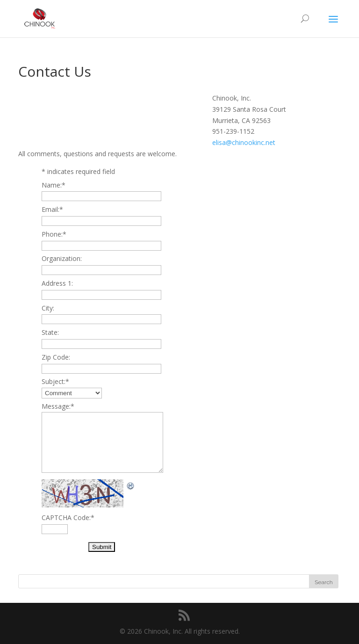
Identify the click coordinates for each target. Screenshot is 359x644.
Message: (58, 406)
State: (50, 332)
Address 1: (57, 283)
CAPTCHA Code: (68, 517)
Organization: (62, 258)
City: (48, 308)
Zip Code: (56, 357)
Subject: (55, 381)
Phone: (54, 234)
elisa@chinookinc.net (244, 142)
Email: (52, 209)
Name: (54, 185)
